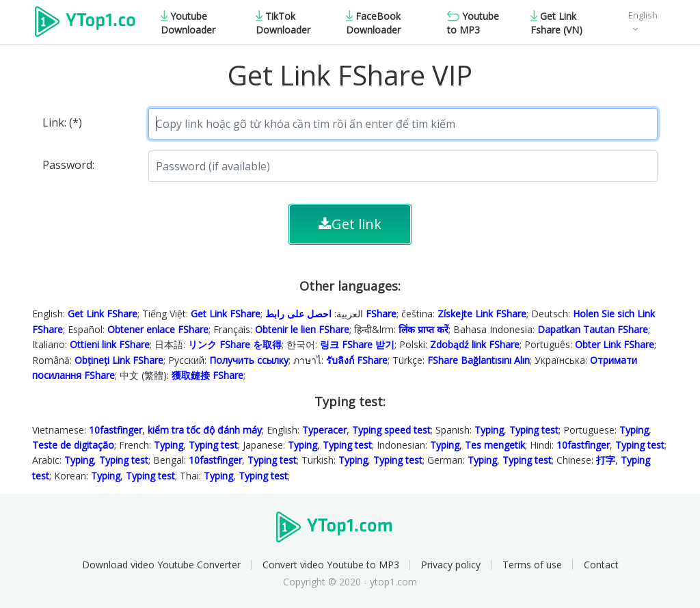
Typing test (534, 430)
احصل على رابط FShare (331, 314)
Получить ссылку (249, 360)
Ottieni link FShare (110, 344)
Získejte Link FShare (482, 314)
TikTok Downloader (283, 23)
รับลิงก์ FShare (357, 360)
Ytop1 (85, 23)
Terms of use (532, 565)
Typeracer (324, 430)
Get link (350, 224)
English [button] (643, 15)
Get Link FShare (103, 314)
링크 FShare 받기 (357, 344)
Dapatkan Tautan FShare (593, 329)
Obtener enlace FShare (158, 329)
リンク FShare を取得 (235, 344)
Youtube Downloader (188, 23)
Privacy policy (451, 565)
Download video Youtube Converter (161, 565)
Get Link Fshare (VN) (556, 23)
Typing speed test (391, 430)
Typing (489, 430)
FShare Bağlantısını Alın (479, 360)
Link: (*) (62, 122)
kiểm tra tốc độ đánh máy (205, 430)
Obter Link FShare (615, 344)
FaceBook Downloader (373, 23)
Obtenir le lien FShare (302, 329)
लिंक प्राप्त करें (423, 329)
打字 (606, 460)
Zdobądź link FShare (475, 344)
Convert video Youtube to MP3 (331, 565)
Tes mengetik (495, 445)
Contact (601, 565)
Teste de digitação (73, 445)
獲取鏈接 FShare (207, 375)
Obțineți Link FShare (119, 360)
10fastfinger (116, 430)
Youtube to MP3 (473, 23)
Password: (68, 165)
